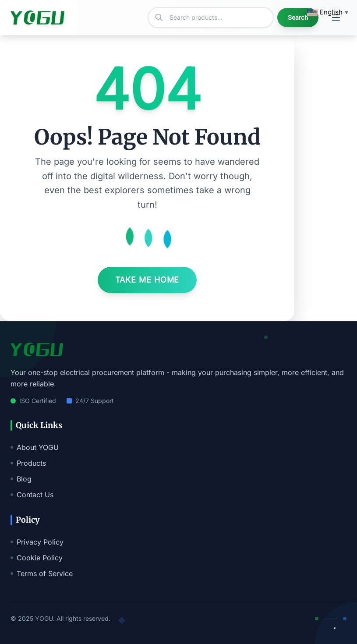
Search (298, 17)
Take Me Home (147, 280)
